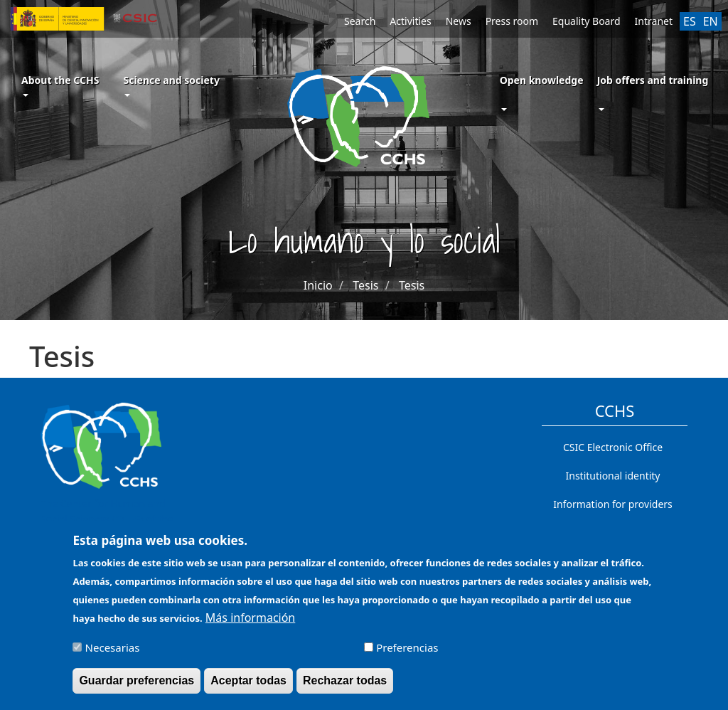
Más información (250, 623)
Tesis (365, 285)
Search (360, 21)
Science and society (171, 85)
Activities (410, 21)
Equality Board (587, 21)
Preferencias (407, 653)
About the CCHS (60, 85)
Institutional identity (613, 476)
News (459, 21)
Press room (512, 21)
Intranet (654, 21)
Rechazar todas (345, 686)
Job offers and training (653, 80)
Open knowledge (542, 80)
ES (690, 21)
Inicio (318, 285)
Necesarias (113, 653)
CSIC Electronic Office (613, 447)
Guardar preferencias (136, 686)
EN (711, 21)
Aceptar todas (248, 686)
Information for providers (613, 504)
